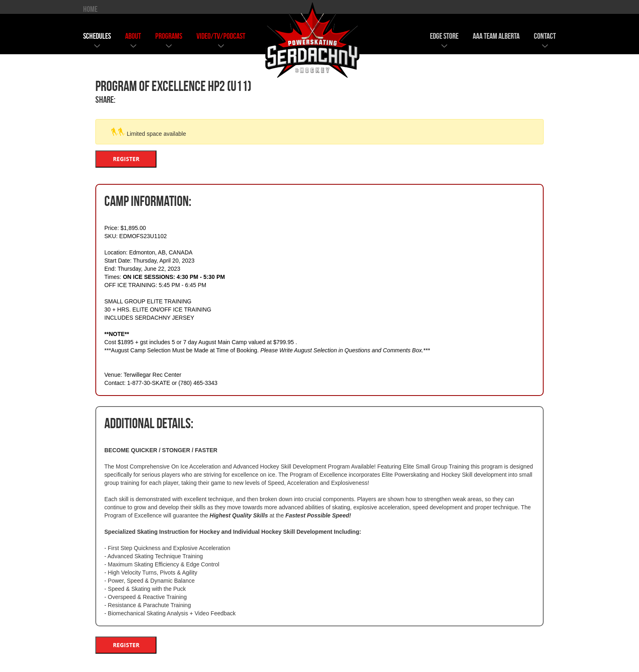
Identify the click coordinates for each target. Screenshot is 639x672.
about (133, 36)
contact (545, 36)
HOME (90, 9)
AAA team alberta (496, 36)
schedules (97, 36)
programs (169, 36)
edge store (444, 36)
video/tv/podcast (221, 36)
